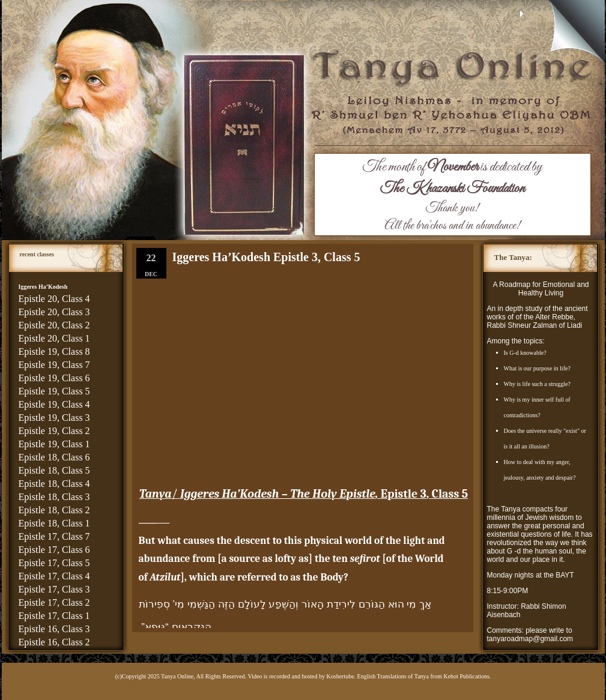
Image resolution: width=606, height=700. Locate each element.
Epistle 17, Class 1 (54, 616)
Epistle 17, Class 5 (54, 563)
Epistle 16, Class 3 (54, 629)
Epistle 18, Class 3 (54, 497)
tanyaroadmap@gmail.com (530, 639)
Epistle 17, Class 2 (54, 602)
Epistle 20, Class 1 (54, 338)
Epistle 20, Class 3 (54, 312)
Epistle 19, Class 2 (54, 431)
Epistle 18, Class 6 (54, 457)
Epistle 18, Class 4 (54, 484)
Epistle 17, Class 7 (54, 536)
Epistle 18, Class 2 (54, 510)
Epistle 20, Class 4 (54, 299)
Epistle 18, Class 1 (54, 523)
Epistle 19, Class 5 (54, 391)
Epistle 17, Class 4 (54, 576)
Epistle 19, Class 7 (54, 365)
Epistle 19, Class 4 (54, 404)
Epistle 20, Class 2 (54, 325)
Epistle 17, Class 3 (54, 589)
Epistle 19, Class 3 (54, 418)
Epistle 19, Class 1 (54, 444)
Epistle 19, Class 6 (54, 378)
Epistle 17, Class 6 (54, 550)
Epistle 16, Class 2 (54, 642)
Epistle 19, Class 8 (54, 352)
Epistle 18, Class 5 (54, 470)
